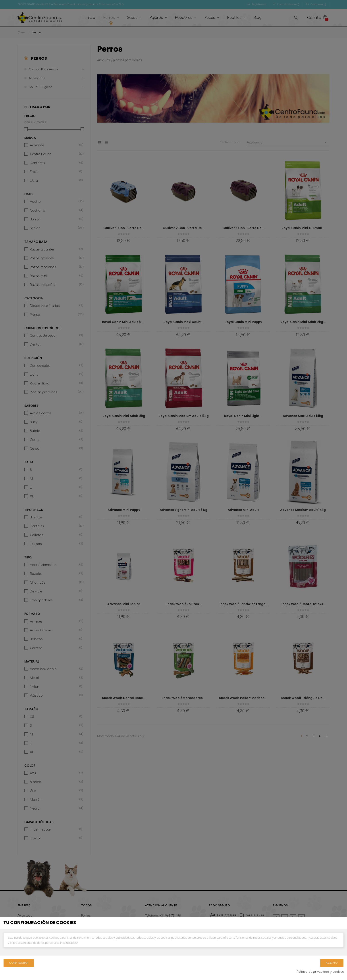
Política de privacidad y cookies (320, 972)
